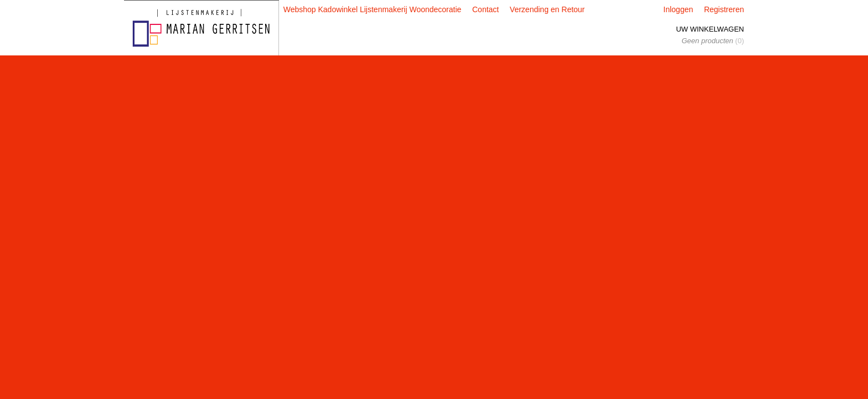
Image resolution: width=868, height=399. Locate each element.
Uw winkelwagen (710, 29)
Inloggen (678, 9)
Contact (485, 9)
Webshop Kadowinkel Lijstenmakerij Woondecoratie (373, 9)
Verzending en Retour (547, 9)
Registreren (724, 9)
